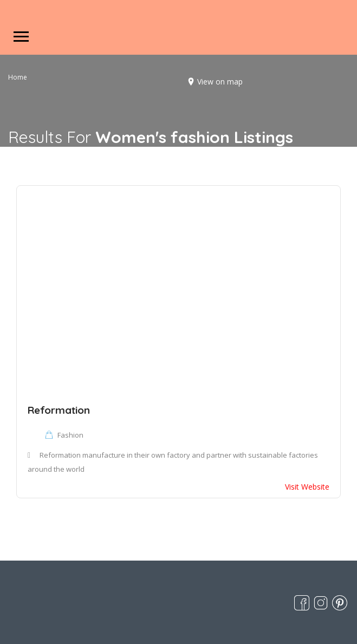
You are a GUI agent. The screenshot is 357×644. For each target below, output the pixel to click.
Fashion (70, 435)
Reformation (59, 410)
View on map (220, 82)
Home (18, 77)
